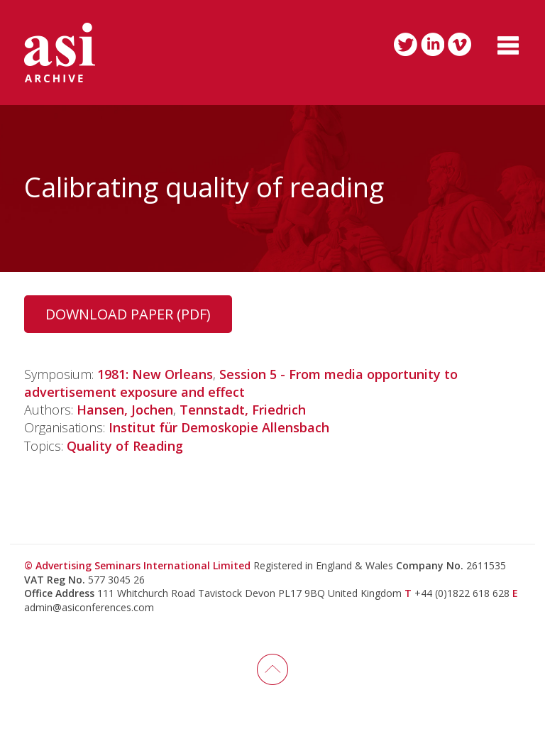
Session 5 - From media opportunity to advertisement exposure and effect (241, 383)
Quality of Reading (125, 446)
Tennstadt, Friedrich (243, 410)
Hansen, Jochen (125, 410)
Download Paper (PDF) (128, 314)
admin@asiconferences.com (89, 607)
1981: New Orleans (155, 374)
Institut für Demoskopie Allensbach (219, 427)
